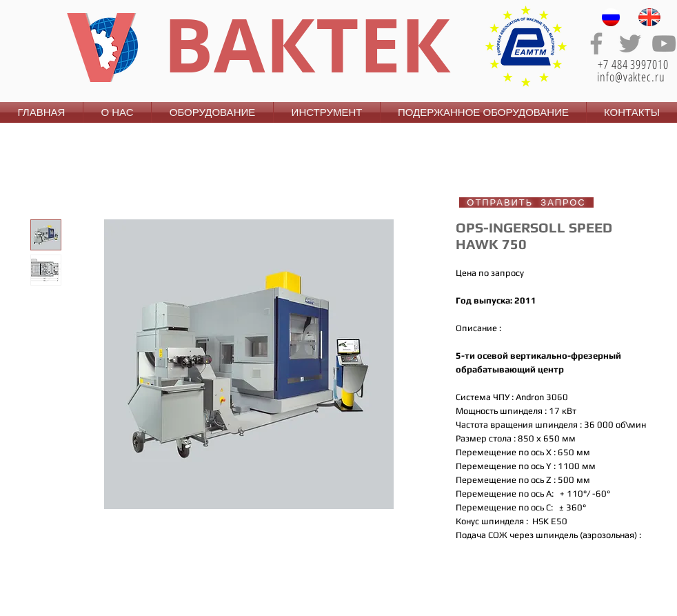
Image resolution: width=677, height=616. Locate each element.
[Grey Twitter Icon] (630, 43)
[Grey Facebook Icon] (596, 43)
